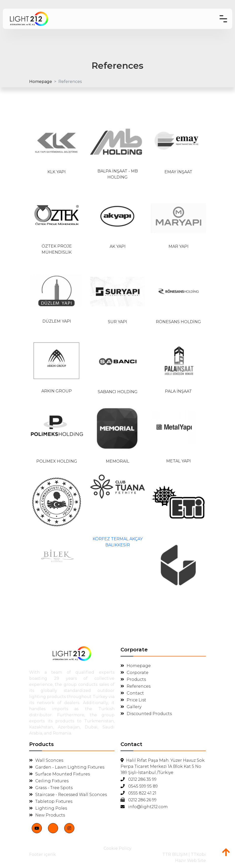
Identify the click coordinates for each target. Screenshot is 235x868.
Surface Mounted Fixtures (60, 773)
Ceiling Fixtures (49, 780)
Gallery (131, 706)
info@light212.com (144, 806)
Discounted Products (146, 713)
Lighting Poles (48, 808)
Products (133, 679)
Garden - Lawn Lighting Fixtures (67, 766)
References (136, 685)
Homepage (41, 82)
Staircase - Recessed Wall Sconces (68, 794)
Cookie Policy (117, 848)
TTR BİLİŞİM (175, 854)
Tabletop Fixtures (51, 801)
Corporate (135, 672)
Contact (132, 692)
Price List (133, 699)
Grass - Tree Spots (51, 787)
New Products (47, 814)
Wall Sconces (46, 760)
